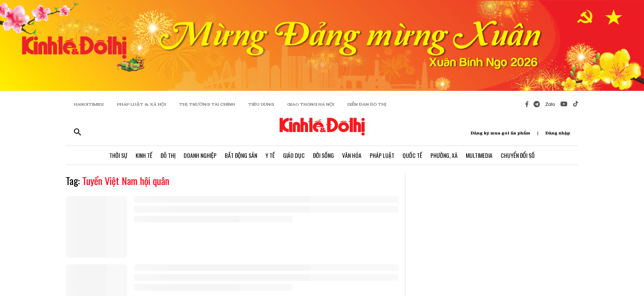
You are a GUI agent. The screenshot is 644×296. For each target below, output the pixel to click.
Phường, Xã (444, 155)
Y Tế (270, 155)
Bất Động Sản (241, 155)
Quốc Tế (412, 155)
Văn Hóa (352, 155)
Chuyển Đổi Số (518, 155)
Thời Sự (118, 155)
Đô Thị (168, 155)
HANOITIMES (89, 104)
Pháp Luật (382, 155)
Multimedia (479, 155)
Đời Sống (323, 155)
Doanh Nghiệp (200, 155)
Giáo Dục (294, 155)
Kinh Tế (144, 155)
